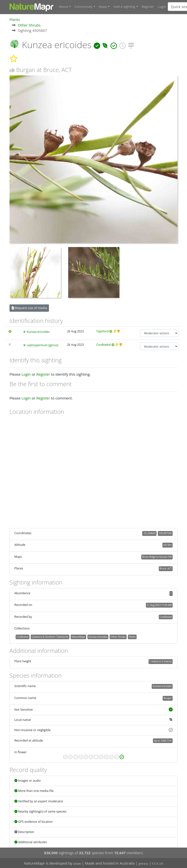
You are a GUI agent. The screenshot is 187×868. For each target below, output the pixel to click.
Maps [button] (103, 7)
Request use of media (29, 308)
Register (148, 7)
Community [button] (83, 7)
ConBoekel (103, 344)
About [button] (64, 7)
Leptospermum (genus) (42, 345)
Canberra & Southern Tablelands (50, 637)
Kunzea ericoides (38, 332)
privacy (143, 863)
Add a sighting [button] (124, 7)
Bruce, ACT (166, 568)
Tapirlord (102, 331)
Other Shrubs (29, 25)
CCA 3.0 (158, 863)
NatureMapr (79, 637)
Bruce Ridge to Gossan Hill (157, 557)
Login (162, 7)
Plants (15, 19)
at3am (77, 863)
